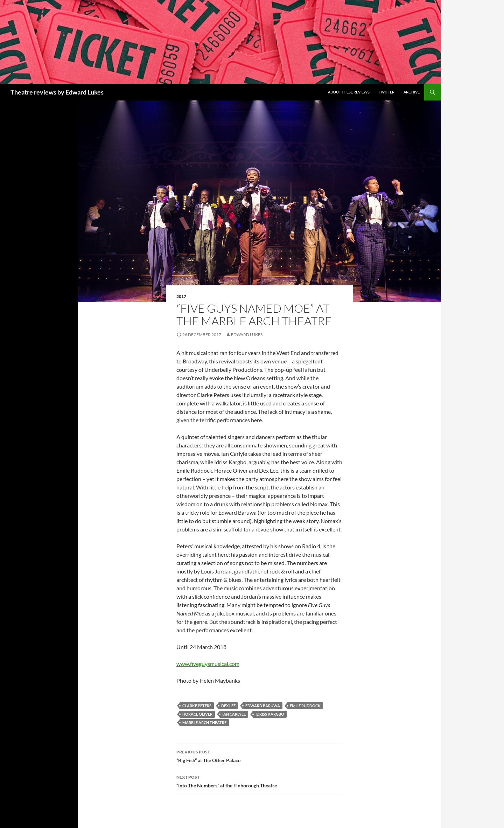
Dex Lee (228, 706)
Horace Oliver (197, 714)
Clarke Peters (197, 706)
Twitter (387, 92)
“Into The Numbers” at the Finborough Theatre (259, 781)
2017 (181, 296)
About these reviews (349, 92)
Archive (412, 92)
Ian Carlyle (234, 714)
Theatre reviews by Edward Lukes (57, 92)
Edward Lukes (247, 335)
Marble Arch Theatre (204, 722)
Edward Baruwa (263, 706)
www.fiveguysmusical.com (208, 664)
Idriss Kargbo (270, 714)
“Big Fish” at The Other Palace (259, 756)
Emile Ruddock (305, 706)
